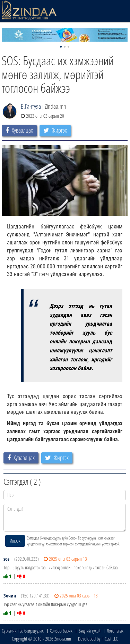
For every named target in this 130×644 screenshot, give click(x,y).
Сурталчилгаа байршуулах (23, 631)
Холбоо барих (61, 631)
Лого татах (115, 631)
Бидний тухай (90, 631)
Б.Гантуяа (31, 106)
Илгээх (15, 541)
